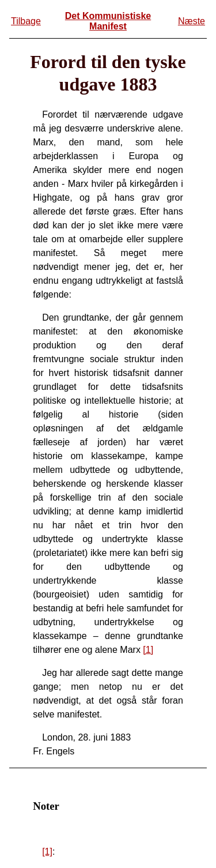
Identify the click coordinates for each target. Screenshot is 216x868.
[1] (148, 650)
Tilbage (26, 21)
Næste (192, 21)
